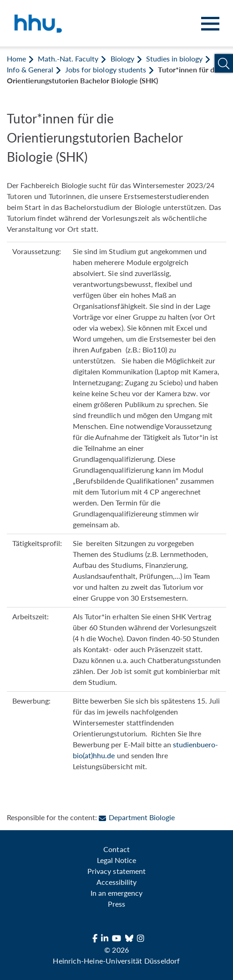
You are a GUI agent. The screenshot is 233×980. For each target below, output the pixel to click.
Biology (122, 59)
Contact (116, 849)
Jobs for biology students (105, 69)
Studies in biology (174, 59)
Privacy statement (116, 871)
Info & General (30, 69)
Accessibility (116, 882)
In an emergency (116, 893)
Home (16, 59)
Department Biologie (137, 817)
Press (116, 904)
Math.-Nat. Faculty (68, 59)
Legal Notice (116, 860)
